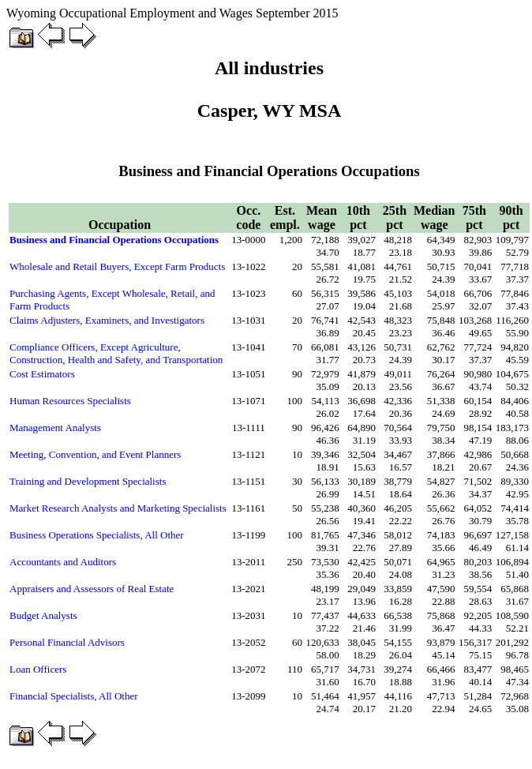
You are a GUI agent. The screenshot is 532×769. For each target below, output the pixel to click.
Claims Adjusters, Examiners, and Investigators (107, 320)
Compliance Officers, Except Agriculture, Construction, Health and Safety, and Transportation (116, 353)
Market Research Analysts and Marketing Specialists (118, 508)
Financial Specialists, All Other (73, 696)
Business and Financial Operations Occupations (114, 240)
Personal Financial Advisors (67, 642)
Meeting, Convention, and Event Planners (95, 454)
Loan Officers (38, 669)
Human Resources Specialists (70, 401)
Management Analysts (55, 428)
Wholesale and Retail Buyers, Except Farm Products (117, 266)
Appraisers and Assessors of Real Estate (92, 589)
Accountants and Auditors (63, 562)
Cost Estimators (42, 374)
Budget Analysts (43, 615)
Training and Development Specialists (88, 481)
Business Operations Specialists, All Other (97, 535)
